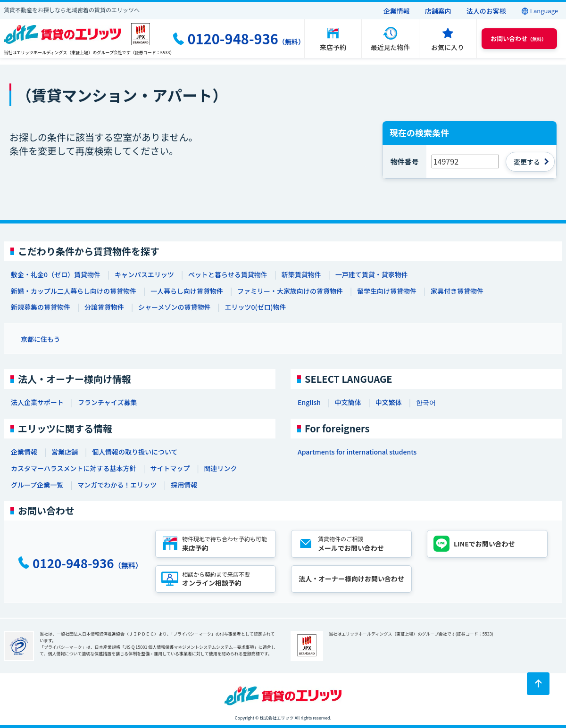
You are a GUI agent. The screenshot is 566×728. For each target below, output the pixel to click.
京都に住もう (41, 339)
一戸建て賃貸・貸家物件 (372, 274)
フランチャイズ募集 (107, 402)
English (309, 402)
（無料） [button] (518, 38)
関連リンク (220, 468)
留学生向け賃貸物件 (387, 291)
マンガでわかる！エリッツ (117, 485)
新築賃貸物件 (301, 274)
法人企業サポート (37, 402)
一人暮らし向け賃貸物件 (187, 291)
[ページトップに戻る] (538, 684)
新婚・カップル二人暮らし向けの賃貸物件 (74, 291)
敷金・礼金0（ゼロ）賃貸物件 (56, 274)
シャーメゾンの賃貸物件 (174, 307)
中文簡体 (348, 402)
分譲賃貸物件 (104, 307)
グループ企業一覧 (37, 485)
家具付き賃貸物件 (457, 291)
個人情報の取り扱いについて (135, 452)
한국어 (426, 402)
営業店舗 (65, 452)
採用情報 (184, 485)
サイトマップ (170, 468)
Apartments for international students (357, 452)
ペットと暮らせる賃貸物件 (228, 274)
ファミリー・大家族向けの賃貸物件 (290, 291)
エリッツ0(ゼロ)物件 (255, 307)
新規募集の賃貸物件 (41, 307)
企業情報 (397, 11)
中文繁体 (389, 402)
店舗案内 (438, 11)
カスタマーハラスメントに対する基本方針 (73, 468)
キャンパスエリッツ (144, 274)
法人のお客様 (486, 11)
